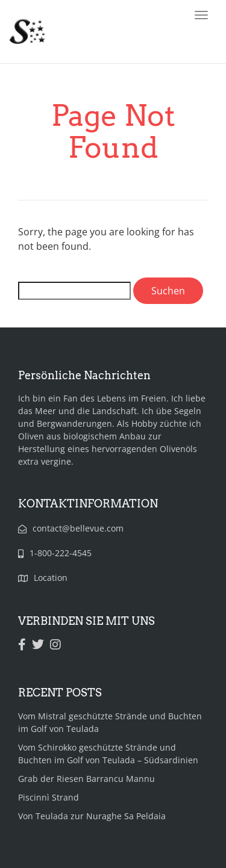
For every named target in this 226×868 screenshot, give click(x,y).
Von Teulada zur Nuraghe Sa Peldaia (92, 816)
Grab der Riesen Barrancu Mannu (86, 779)
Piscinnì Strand (49, 797)
